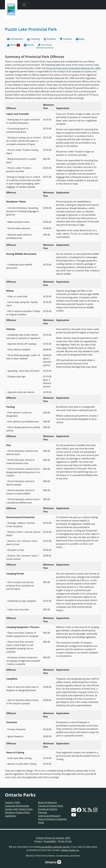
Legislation (10, 816)
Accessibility (50, 841)
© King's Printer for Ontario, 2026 (53, 838)
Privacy (38, 841)
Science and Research (49, 816)
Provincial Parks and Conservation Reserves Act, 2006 (73, 68)
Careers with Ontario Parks (19, 809)
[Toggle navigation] (24, 5)
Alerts (13, 45)
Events (29, 45)
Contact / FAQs (13, 802)
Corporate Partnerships (17, 806)
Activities (50, 39)
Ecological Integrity (48, 809)
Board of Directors (48, 802)
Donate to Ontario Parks (17, 812)
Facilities (66, 39)
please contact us (70, 850)
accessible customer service (56, 847)
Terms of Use (65, 841)
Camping (33, 39)
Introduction (15, 39)
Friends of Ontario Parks (51, 806)
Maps (80, 39)
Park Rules (45, 45)
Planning (43, 812)
